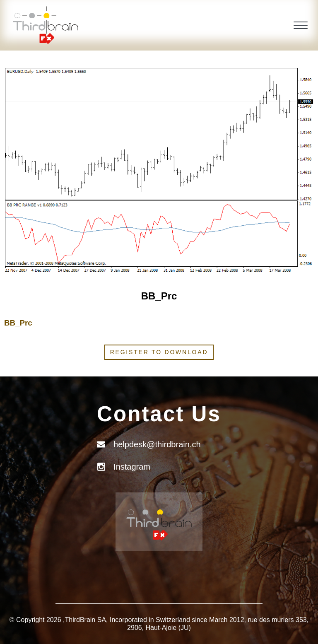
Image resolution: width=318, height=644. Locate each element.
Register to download (159, 352)
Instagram (132, 467)
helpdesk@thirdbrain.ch (157, 444)
